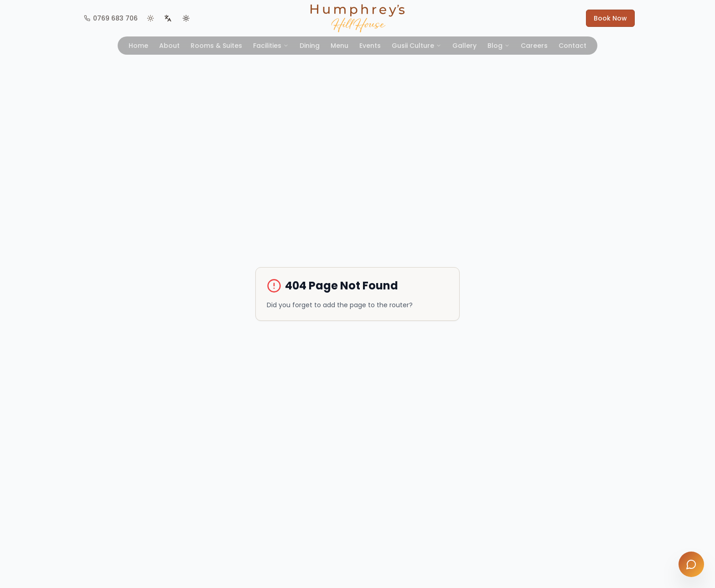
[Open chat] (691, 564)
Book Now (610, 18)
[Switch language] (168, 18)
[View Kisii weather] (150, 18)
